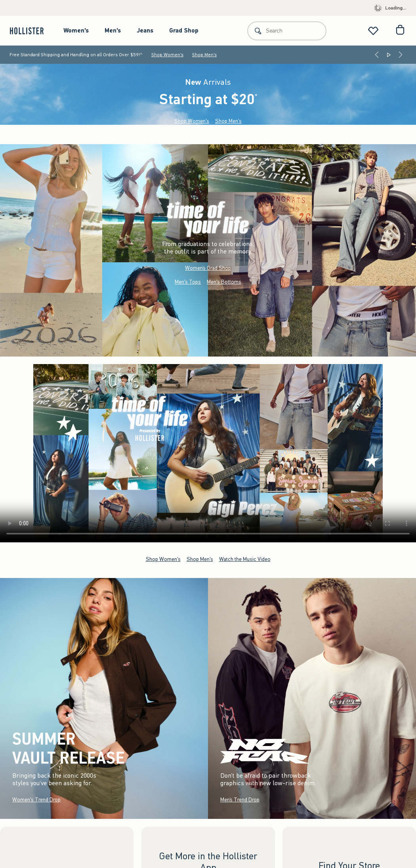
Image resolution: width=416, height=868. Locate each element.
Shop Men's (204, 55)
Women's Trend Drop (36, 800)
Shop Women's (167, 55)
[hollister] (31, 31)
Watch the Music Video (245, 559)
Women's (76, 31)
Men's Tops (188, 281)
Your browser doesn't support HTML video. (208, 453)
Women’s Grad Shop (208, 268)
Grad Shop (184, 31)
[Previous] (377, 55)
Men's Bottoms (224, 281)
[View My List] (373, 31)
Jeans (145, 31)
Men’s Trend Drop (240, 800)
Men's (113, 31)
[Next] (401, 55)
